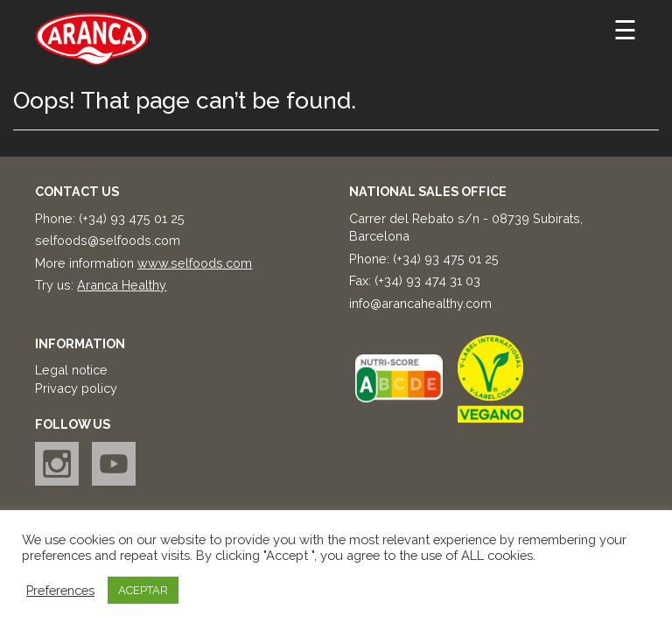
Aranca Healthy (122, 285)
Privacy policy (76, 388)
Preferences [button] (60, 590)
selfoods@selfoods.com (108, 240)
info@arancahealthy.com (420, 303)
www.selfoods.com (195, 263)
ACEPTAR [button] (143, 590)
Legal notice (71, 370)
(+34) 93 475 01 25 (132, 218)
